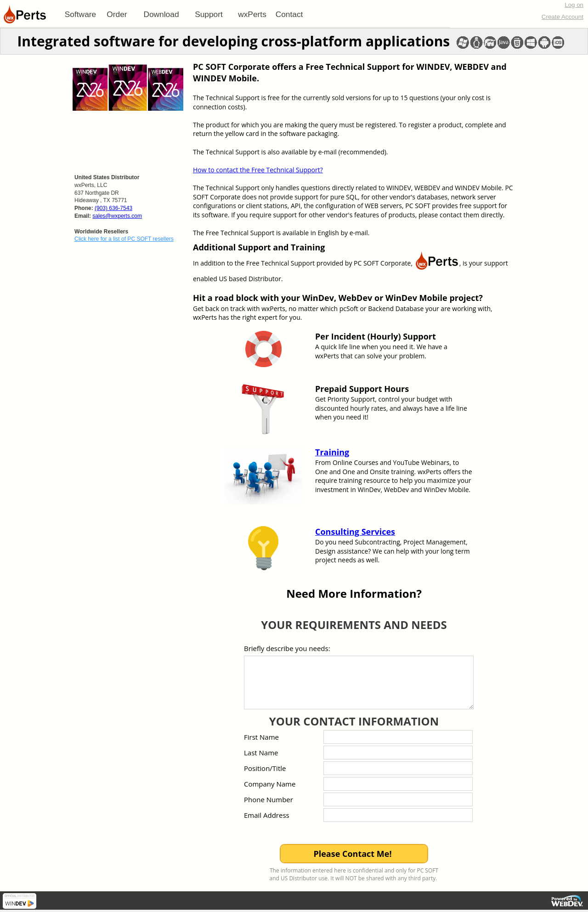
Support (209, 14)
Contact (289, 14)
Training (332, 452)
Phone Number (269, 799)
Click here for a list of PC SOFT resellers (124, 239)
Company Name (270, 784)
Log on (574, 5)
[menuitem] (80, 14)
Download (161, 14)
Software (80, 14)
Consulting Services (355, 532)
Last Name (261, 753)
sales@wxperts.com (117, 216)
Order (117, 14)
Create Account (563, 17)
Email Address (267, 815)
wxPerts (252, 14)
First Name (261, 737)
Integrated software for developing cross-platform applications (233, 41)
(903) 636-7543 (113, 208)
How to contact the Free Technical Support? (258, 170)
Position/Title (265, 768)
